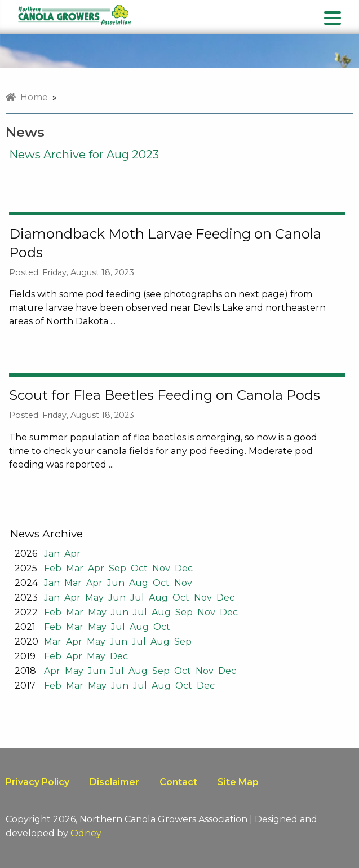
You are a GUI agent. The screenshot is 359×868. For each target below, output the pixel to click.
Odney (86, 833)
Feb (53, 568)
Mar (75, 568)
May (94, 598)
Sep (118, 568)
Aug (139, 583)
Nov (161, 568)
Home (27, 97)
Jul (137, 598)
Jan (52, 554)
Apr (72, 554)
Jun (116, 583)
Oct (139, 568)
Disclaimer (114, 782)
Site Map (238, 782)
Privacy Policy (37, 782)
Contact (178, 782)
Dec (184, 568)
